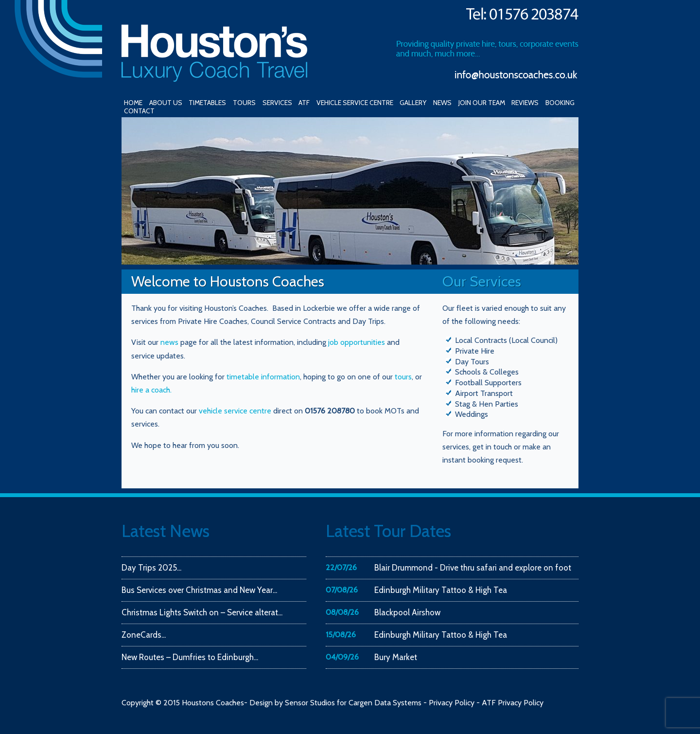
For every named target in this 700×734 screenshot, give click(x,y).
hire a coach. (151, 390)
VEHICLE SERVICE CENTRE (355, 103)
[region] (350, 191)
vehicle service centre (236, 411)
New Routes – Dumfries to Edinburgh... (190, 657)
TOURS (244, 103)
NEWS (442, 103)
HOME (133, 103)
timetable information (263, 377)
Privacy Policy (452, 703)
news (169, 342)
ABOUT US (166, 103)
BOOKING (560, 103)
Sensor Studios (310, 703)
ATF (304, 103)
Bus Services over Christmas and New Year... (199, 590)
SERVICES (277, 103)
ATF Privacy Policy (513, 703)
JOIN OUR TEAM (482, 103)
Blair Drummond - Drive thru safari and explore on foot (473, 568)
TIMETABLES (207, 103)
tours (403, 377)
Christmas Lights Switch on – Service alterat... (202, 612)
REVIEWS (525, 103)
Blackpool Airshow (407, 612)
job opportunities (357, 342)
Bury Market (396, 657)
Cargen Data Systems (385, 703)
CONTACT (139, 111)
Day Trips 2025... (151, 568)
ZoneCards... (144, 635)
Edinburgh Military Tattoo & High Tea (441, 590)
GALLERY (413, 103)
